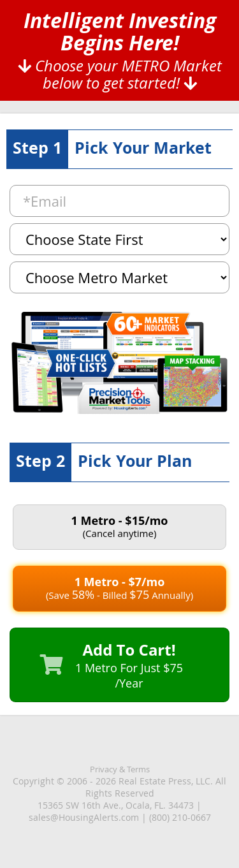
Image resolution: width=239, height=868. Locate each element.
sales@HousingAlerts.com (84, 817)
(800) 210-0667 (180, 817)
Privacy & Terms (120, 769)
